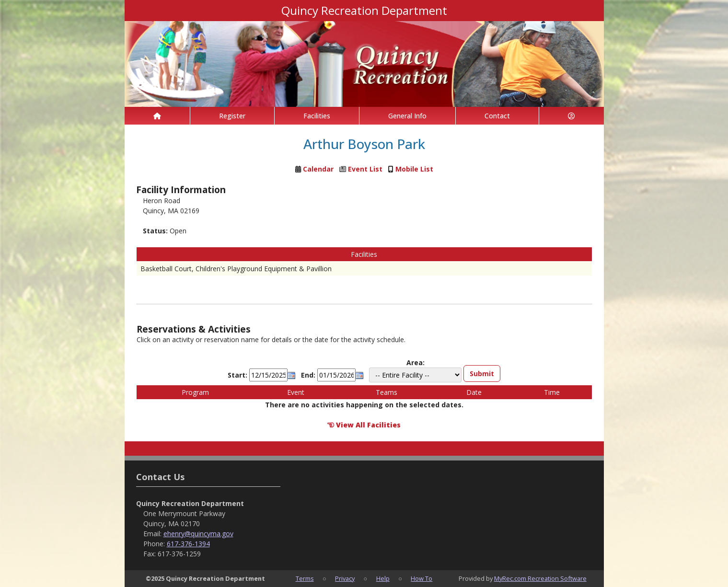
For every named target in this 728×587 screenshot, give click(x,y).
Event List (365, 169)
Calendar (318, 169)
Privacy (345, 578)
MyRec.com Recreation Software (540, 578)
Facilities (317, 116)
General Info (407, 116)
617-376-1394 (188, 544)
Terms (305, 578)
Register (232, 116)
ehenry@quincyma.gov (198, 534)
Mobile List (414, 169)
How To (422, 578)
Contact (497, 116)
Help (383, 578)
